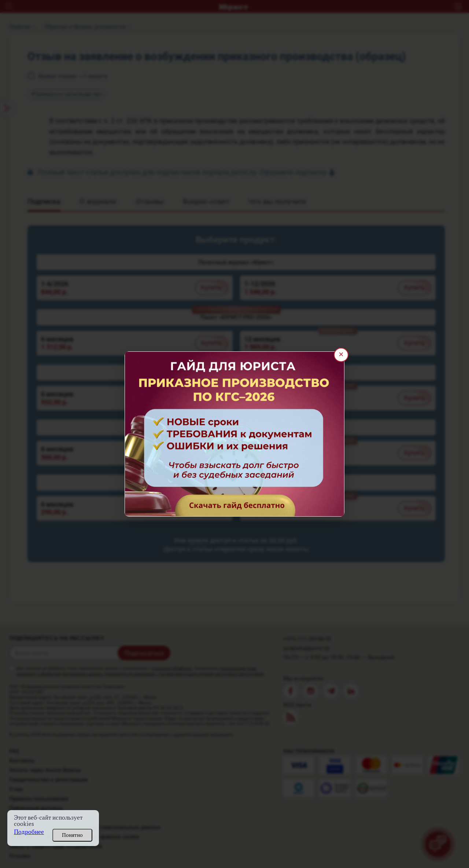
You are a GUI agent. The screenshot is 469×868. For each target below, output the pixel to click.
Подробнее (29, 832)
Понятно (72, 835)
